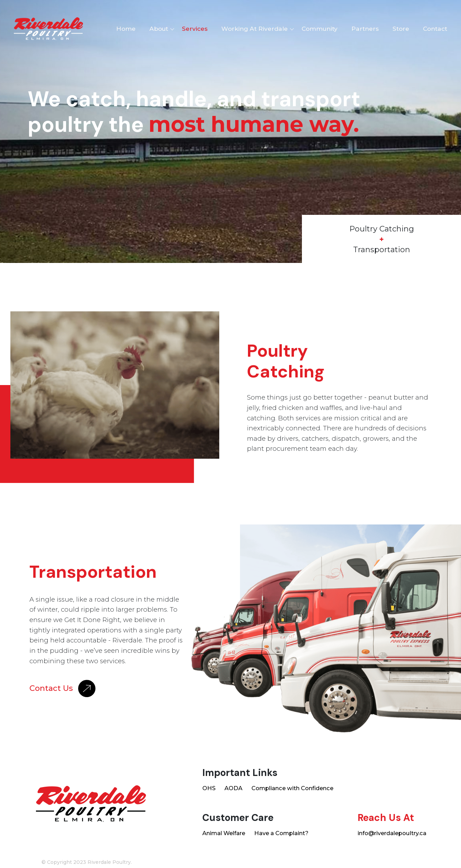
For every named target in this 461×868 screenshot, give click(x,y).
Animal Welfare (224, 833)
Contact (435, 29)
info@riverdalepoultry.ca (392, 833)
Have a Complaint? (281, 833)
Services (195, 29)
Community (320, 29)
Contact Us (62, 688)
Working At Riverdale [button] (255, 29)
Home (126, 29)
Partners (365, 29)
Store (401, 29)
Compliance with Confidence (292, 788)
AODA (233, 788)
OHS (209, 788)
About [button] (159, 29)
